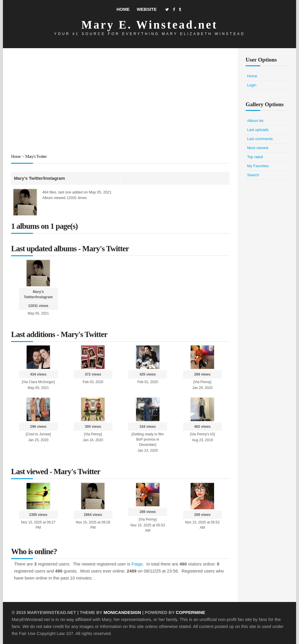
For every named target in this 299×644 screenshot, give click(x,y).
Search (253, 175)
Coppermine (191, 612)
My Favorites (258, 166)
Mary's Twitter (36, 156)
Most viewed (258, 148)
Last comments (260, 139)
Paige (137, 564)
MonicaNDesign (122, 612)
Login (252, 85)
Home (123, 9)
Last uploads (258, 130)
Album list (255, 121)
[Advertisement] (120, 102)
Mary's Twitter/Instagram (40, 178)
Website (147, 9)
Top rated (255, 157)
